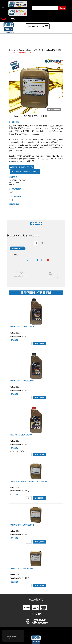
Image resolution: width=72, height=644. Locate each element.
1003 (17, 487)
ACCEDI (4, 19)
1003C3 (18, 575)
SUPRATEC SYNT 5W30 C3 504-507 (22, 381)
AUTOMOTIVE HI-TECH (54, 50)
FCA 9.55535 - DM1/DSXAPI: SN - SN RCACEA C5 (17, 182)
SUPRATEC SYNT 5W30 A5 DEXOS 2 (22, 327)
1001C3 (18, 387)
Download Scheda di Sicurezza (25, 172)
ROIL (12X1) (25, 336)
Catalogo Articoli (25, 50)
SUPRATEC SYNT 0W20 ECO (21, 53)
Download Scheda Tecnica (21, 167)
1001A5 (18, 333)
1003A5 (18, 531)
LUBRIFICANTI (39, 50)
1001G (17, 441)
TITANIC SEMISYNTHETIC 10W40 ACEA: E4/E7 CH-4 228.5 (29, 481)
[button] (62, 8)
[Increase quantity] (42, 243)
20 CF (11, 207)
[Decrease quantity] (28, 242)
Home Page (13, 50)
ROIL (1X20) (13, 200)
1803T (11, 192)
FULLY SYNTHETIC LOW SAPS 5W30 (22, 435)
